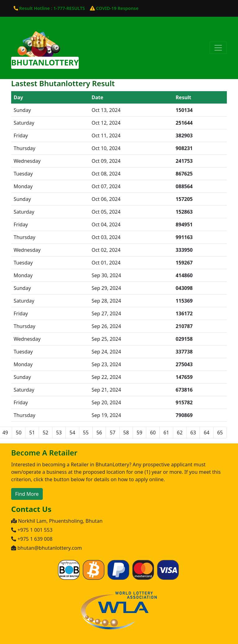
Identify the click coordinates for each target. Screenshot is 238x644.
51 (32, 433)
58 (126, 433)
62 (180, 433)
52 (46, 433)
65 (220, 433)
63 (193, 433)
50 (19, 433)
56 (99, 433)
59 (139, 433)
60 (153, 433)
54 (72, 433)
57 (112, 433)
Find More (27, 494)
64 (206, 433)
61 (166, 433)
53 (59, 433)
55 (86, 433)
